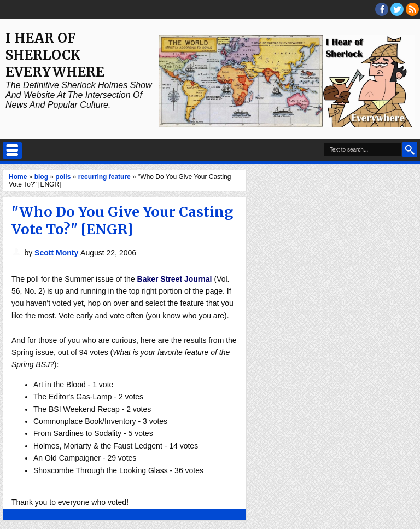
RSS (412, 9)
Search (410, 150)
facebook (382, 9)
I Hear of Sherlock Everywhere (55, 55)
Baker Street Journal (175, 279)
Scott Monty (57, 253)
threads (397, 9)
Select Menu (12, 150)
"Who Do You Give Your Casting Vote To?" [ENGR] (122, 220)
